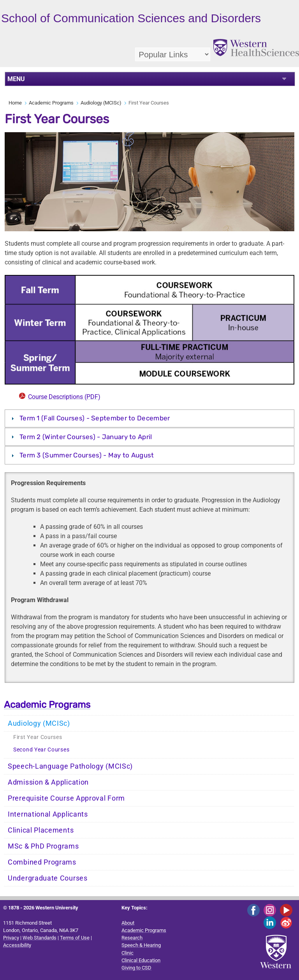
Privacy (11, 938)
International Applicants (48, 814)
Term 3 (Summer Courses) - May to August (87, 455)
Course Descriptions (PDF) (64, 397)
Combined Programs (42, 862)
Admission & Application (48, 782)
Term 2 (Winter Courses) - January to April (86, 437)
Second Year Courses (41, 750)
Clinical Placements (41, 830)
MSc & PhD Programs (43, 846)
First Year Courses (38, 737)
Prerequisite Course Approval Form (66, 798)
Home (15, 103)
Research (132, 938)
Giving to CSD (136, 968)
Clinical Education (141, 960)
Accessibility (17, 945)
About (128, 923)
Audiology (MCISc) (101, 103)
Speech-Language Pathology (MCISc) (70, 766)
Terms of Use (75, 938)
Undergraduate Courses (48, 878)
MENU (16, 79)
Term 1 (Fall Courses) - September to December (95, 418)
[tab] (150, 418)
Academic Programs (51, 103)
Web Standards (40, 938)
